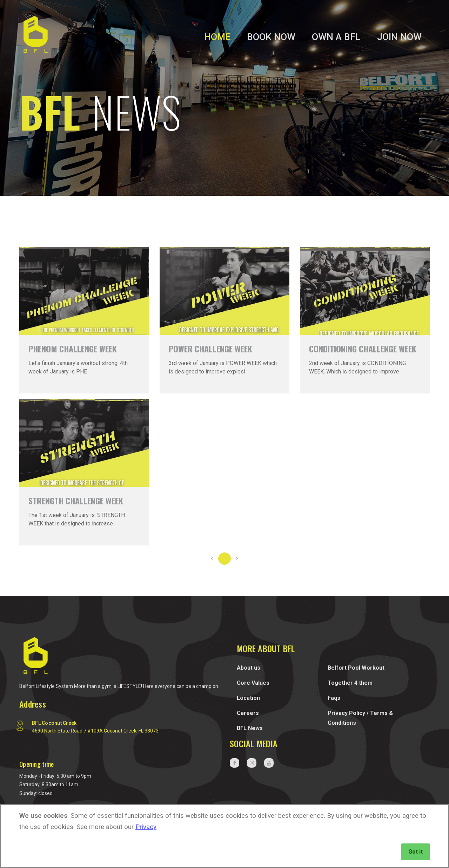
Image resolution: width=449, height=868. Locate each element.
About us (249, 668)
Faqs (334, 698)
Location (248, 698)
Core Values (253, 683)
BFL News (250, 728)
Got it (416, 852)
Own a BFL (336, 37)
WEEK (210, 349)
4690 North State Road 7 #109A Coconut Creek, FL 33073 (95, 731)
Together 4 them (350, 683)
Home (217, 37)
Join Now (399, 37)
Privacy (146, 827)
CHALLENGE (73, 349)
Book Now (271, 37)
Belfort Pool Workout (356, 668)
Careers (248, 713)
